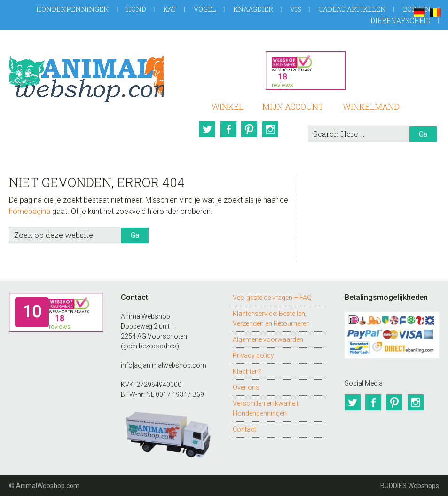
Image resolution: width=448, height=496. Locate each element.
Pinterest (250, 129)
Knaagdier (253, 9)
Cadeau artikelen (352, 9)
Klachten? (247, 371)
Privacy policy (253, 355)
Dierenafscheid (401, 20)
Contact (244, 429)
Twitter (207, 129)
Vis (296, 9)
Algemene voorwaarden (268, 339)
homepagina (30, 211)
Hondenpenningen (73, 9)
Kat (170, 9)
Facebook (228, 129)
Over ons (246, 387)
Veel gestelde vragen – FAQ (272, 298)
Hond (136, 9)
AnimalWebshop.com (86, 76)
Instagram (272, 129)
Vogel (205, 9)
